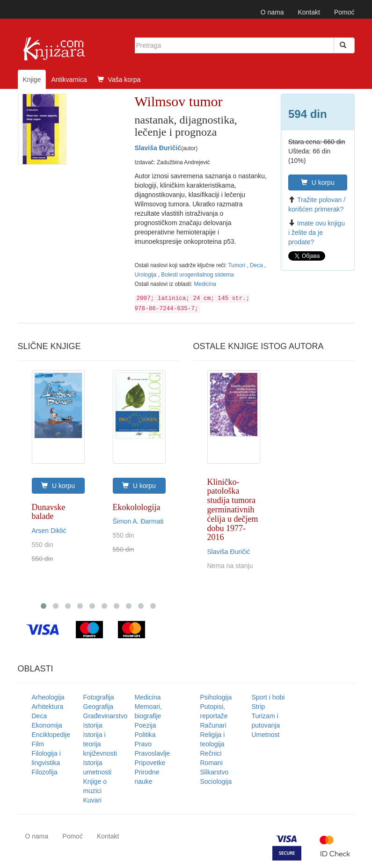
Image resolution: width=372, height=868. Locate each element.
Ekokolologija (137, 507)
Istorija (93, 725)
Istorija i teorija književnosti (100, 744)
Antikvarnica (69, 80)
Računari (213, 725)
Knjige (32, 80)
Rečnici (211, 753)
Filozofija (45, 772)
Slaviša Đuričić (158, 148)
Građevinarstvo (106, 716)
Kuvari (93, 800)
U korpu (318, 182)
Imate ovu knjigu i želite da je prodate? (317, 233)
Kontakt (309, 12)
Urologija (146, 275)
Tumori (238, 265)
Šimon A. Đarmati (138, 521)
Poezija (146, 725)
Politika (145, 735)
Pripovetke (150, 763)
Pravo (143, 744)
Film (38, 744)
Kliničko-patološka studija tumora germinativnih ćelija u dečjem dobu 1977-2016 (233, 510)
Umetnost (266, 735)
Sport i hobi (268, 697)
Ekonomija (47, 725)
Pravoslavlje (152, 753)
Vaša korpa (119, 80)
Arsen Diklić (49, 531)
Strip (259, 707)
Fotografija (99, 697)
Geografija (98, 707)
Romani (212, 763)
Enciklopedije (51, 735)
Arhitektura (48, 707)
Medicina (205, 284)
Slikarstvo (215, 772)
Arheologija (48, 697)
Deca (257, 265)
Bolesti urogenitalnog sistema (197, 275)
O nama (272, 12)
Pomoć (344, 12)
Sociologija (216, 781)
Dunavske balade (49, 512)
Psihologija (216, 697)
